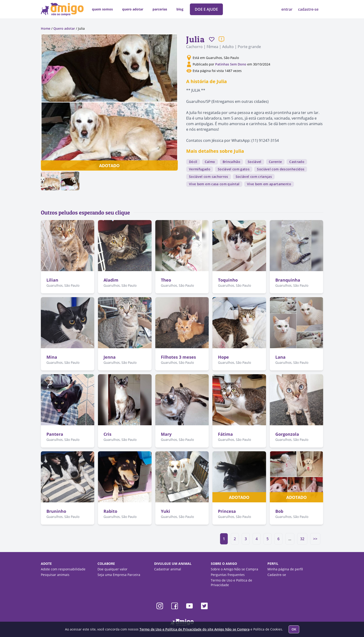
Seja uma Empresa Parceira (119, 575)
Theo (166, 280)
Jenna (110, 357)
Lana (280, 357)
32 (302, 539)
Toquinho (228, 280)
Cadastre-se (277, 575)
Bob (279, 511)
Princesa (227, 511)
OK (294, 629)
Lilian (52, 280)
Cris (107, 434)
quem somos (102, 9)
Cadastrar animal (168, 569)
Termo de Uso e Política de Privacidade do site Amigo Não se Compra (195, 629)
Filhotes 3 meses (178, 357)
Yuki (166, 511)
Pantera (55, 434)
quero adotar (133, 9)
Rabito (110, 511)
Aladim (111, 280)
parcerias (160, 9)
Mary (166, 434)
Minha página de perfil (285, 569)
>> (315, 539)
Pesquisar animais (55, 575)
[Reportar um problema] (221, 39)
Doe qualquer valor (112, 569)
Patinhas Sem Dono (231, 64)
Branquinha (288, 280)
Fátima (225, 434)
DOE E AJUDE (206, 9)
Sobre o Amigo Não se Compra (234, 569)
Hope (223, 357)
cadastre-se (308, 9)
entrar (287, 9)
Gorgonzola (287, 434)
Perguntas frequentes (228, 575)
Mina (52, 357)
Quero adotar (64, 28)
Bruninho (56, 511)
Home (46, 28)
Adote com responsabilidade (63, 569)
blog (180, 9)
